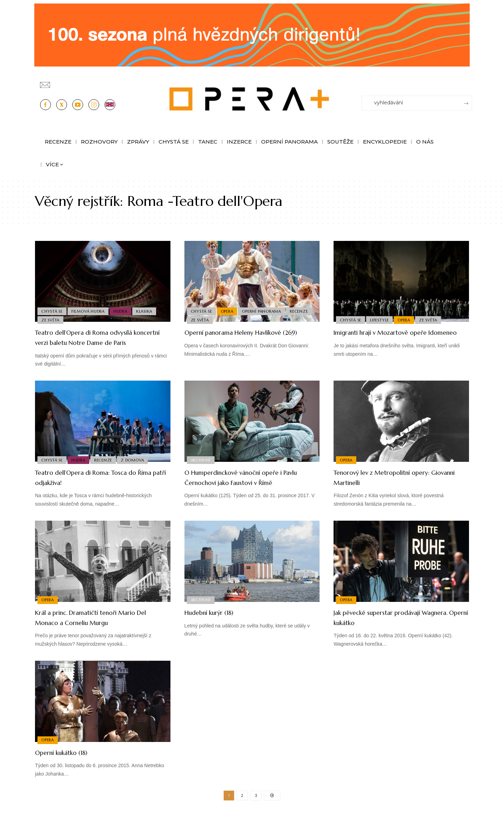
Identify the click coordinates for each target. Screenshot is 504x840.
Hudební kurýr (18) (217, 632)
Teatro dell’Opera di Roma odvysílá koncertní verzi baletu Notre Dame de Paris (98, 342)
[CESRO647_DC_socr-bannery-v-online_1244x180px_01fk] (252, 34)
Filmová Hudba (90, 309)
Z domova (138, 469)
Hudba (124, 309)
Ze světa (51, 319)
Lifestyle (382, 319)
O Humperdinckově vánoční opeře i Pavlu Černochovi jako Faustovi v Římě (248, 492)
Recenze (200, 319)
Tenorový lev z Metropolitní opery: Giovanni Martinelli (396, 487)
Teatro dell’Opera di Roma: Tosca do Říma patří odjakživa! (101, 487)
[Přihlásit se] (468, 82)
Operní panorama (265, 309)
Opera (229, 309)
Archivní (201, 469)
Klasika (149, 309)
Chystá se (53, 309)
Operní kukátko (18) (70, 772)
